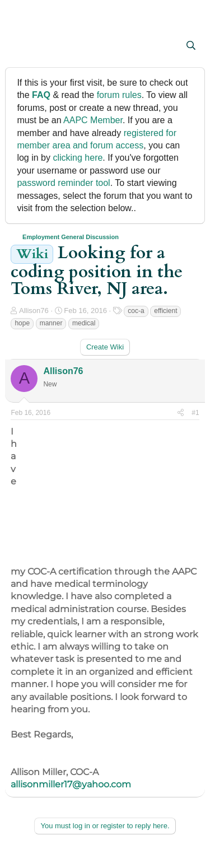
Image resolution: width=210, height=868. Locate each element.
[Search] (191, 46)
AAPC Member (93, 120)
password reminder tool (63, 183)
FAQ (41, 95)
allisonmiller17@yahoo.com (71, 784)
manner (51, 323)
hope (22, 323)
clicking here (78, 158)
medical (84, 323)
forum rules (119, 95)
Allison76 (34, 311)
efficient (165, 311)
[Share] (181, 413)
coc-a (136, 311)
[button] (20, 46)
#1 (195, 413)
